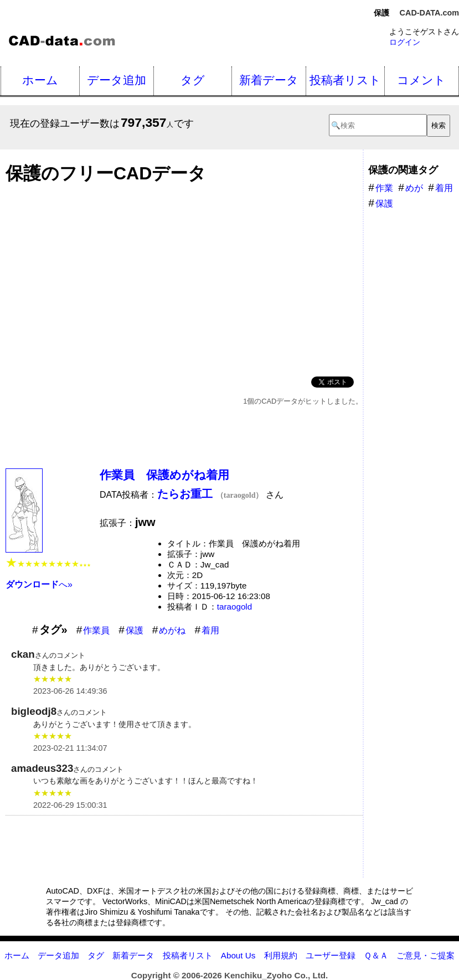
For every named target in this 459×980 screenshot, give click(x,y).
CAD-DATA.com (429, 13)
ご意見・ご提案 (426, 955)
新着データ (269, 80)
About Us (238, 955)
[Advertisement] (184, 277)
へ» (39, 584)
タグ (193, 80)
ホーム (40, 80)
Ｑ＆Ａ (376, 955)
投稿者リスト (345, 80)
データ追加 (117, 80)
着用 (210, 630)
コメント (421, 80)
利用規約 (281, 955)
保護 (135, 630)
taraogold (234, 607)
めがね (172, 630)
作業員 (96, 630)
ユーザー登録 (331, 955)
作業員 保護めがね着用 (164, 475)
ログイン (405, 42)
